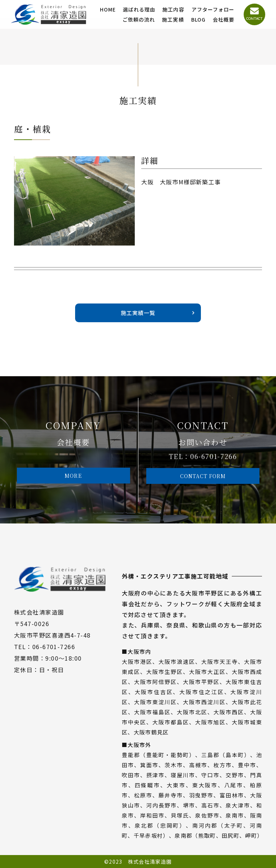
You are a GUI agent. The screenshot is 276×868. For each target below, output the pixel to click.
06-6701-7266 (213, 456)
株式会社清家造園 (150, 862)
